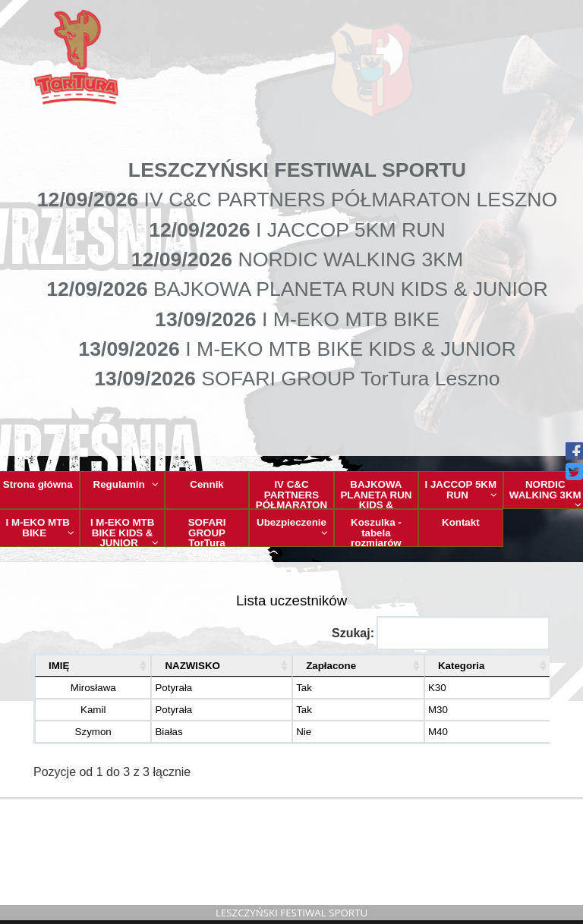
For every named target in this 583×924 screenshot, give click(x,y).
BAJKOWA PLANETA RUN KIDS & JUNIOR (376, 493)
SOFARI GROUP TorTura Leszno (215, 531)
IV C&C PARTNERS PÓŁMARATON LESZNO (292, 493)
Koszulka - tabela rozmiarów (376, 531)
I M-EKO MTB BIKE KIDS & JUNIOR (124, 531)
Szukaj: (441, 633)
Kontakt (461, 522)
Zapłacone (317, 666)
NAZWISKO (172, 666)
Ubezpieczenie (292, 527)
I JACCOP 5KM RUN (461, 489)
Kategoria (455, 666)
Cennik (206, 484)
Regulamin (126, 484)
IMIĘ (59, 666)
